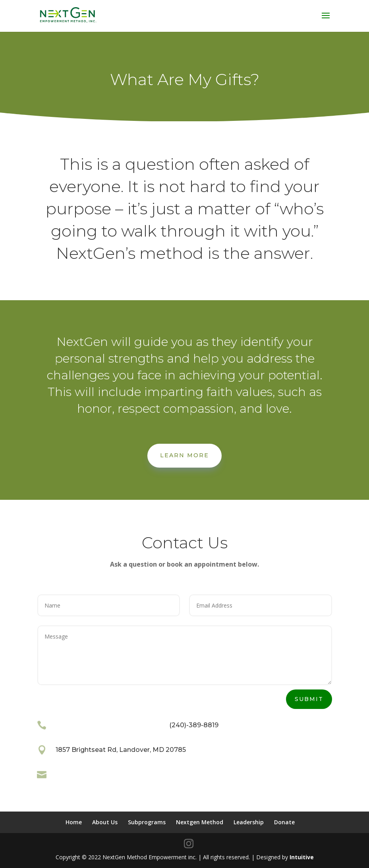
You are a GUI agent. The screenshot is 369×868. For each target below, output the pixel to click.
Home (74, 822)
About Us (105, 822)
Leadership (249, 822)
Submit (309, 699)
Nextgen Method (200, 822)
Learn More (184, 455)
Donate (284, 822)
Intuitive (302, 857)
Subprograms (147, 822)
